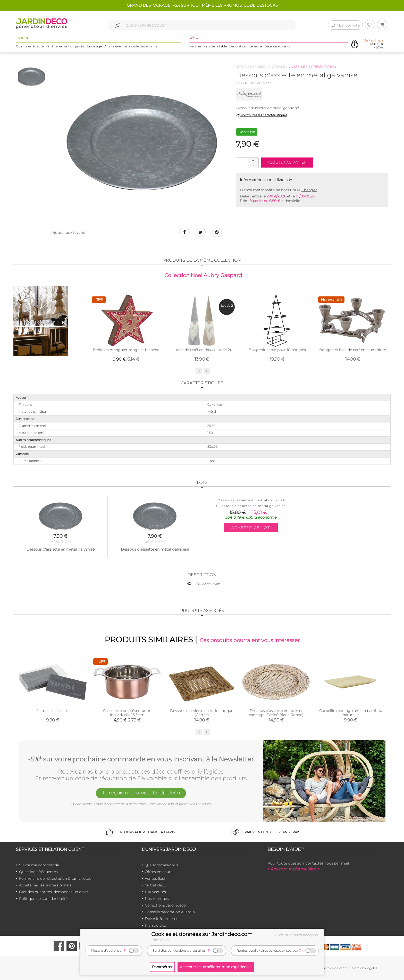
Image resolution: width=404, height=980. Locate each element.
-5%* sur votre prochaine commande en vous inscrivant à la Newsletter (141, 759)
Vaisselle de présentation (312, 67)
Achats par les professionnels (45, 885)
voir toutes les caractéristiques (262, 115)
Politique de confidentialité (43, 899)
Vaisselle (277, 67)
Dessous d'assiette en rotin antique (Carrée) (202, 713)
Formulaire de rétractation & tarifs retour (56, 878)
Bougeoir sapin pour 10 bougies (277, 350)
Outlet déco (155, 885)
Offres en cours (159, 872)
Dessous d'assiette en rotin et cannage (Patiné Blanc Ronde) (276, 713)
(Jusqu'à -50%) (373, 44)
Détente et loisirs (277, 46)
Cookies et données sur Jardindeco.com (202, 934)
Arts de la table (215, 46)
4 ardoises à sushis (53, 711)
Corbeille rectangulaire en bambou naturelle (351, 713)
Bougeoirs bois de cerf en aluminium (353, 350)
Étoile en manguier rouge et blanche (126, 350)
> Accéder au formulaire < (293, 869)
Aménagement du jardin (65, 46)
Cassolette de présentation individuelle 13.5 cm (127, 713)
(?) (124, 950)
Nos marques (157, 899)
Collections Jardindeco (165, 905)
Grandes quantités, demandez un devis (54, 892)
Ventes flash (155, 878)
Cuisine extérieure (30, 46)
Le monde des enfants (140, 46)
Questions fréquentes (38, 872)
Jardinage (94, 46)
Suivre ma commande (39, 865)
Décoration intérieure (246, 46)
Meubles (195, 46)
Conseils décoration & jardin (170, 912)
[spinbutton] (247, 163)
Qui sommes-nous (161, 865)
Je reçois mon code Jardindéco (141, 793)
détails (162, 940)
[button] (253, 160)
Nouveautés (155, 892)
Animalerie (113, 46)
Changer (309, 190)
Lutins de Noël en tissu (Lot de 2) (202, 350)
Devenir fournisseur (162, 919)
